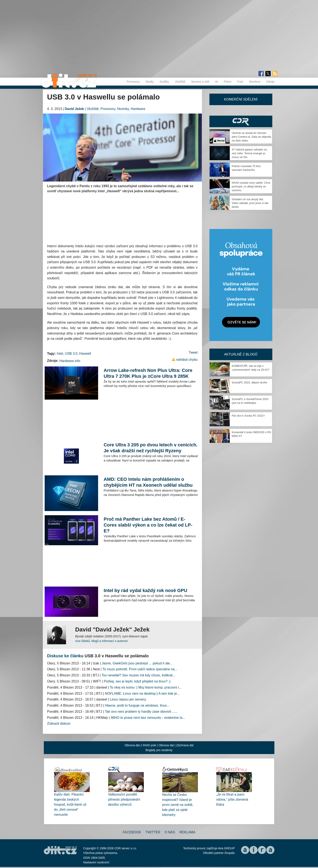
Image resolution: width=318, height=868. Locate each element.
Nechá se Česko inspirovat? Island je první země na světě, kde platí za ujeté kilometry (178, 805)
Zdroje (270, 82)
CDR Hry (241, 121)
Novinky (123, 109)
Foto (240, 82)
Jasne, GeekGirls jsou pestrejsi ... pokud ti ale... (137, 663)
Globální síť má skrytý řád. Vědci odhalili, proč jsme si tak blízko (250, 203)
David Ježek (74, 109)
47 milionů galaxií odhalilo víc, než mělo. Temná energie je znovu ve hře (250, 153)
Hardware (138, 109)
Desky (150, 82)
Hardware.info (70, 361)
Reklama (187, 832)
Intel (60, 354)
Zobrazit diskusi (59, 724)
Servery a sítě (200, 82)
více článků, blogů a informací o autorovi (102, 641)
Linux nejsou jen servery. (128, 699)
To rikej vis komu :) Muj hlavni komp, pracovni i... (146, 687)
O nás (170, 832)
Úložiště (180, 82)
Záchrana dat (185, 745)
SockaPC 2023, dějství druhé (249, 382)
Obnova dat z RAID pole (140, 745)
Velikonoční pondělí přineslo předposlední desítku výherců (124, 799)
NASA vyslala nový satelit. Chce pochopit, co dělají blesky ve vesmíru (251, 186)
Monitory (255, 82)
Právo (228, 82)
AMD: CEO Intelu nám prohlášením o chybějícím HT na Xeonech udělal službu (148, 482)
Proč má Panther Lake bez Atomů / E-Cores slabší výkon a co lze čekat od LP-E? (148, 525)
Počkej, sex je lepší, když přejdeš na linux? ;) (137, 681)
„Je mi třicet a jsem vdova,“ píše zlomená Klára (232, 799)
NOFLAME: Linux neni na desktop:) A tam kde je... (142, 693)
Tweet (193, 352)
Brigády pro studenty (159, 750)
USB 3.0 (71, 354)
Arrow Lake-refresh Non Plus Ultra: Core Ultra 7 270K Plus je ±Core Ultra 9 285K (148, 373)
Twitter (153, 832)
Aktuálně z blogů (241, 354)
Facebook (132, 832)
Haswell (85, 354)
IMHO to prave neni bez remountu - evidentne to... (148, 718)
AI (216, 82)
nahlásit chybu (187, 360)
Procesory (133, 82)
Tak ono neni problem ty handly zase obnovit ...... (141, 712)
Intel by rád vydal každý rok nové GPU (145, 590)
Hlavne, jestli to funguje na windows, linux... (137, 705)
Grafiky (164, 82)
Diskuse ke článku (65, 656)
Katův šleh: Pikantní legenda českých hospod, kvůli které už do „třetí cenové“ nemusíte (70, 805)
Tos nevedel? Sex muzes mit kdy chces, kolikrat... (138, 675)
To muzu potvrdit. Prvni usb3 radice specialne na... (140, 669)
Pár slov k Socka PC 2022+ (249, 416)
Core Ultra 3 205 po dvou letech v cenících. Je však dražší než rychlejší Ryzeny (151, 448)
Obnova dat (166, 745)
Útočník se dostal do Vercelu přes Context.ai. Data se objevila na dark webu (251, 137)
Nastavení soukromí (96, 862)
